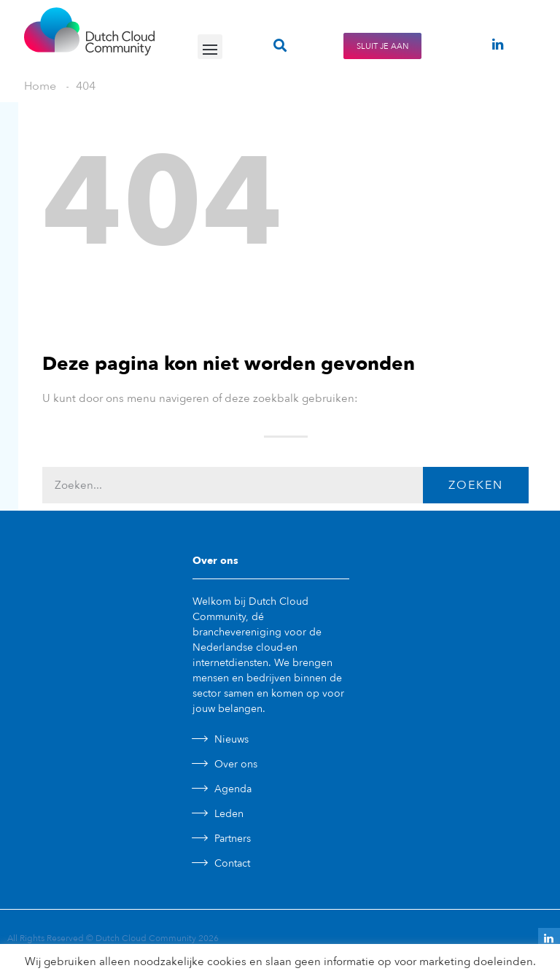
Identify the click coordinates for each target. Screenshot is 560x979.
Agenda (233, 789)
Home (40, 86)
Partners (233, 839)
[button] (210, 47)
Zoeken (476, 485)
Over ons (236, 764)
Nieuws (232, 739)
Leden (229, 814)
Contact (232, 863)
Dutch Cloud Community (146, 938)
